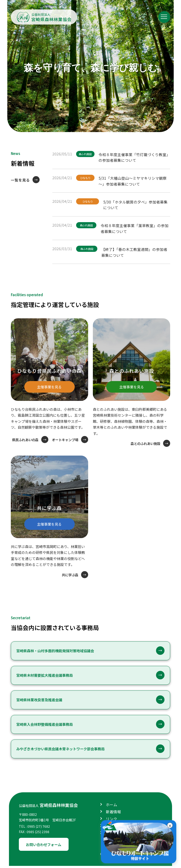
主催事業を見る (49, 385)
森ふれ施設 (86, 154)
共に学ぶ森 (69, 577)
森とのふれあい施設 (144, 443)
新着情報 (113, 814)
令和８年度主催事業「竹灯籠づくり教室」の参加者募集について (135, 157)
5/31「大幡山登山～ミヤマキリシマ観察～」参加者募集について (134, 180)
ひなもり (86, 178)
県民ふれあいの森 (64, 437)
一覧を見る (20, 180)
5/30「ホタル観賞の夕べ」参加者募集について (137, 204)
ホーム (111, 807)
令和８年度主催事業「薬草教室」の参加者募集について (136, 228)
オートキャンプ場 (64, 446)
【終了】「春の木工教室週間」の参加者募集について (136, 251)
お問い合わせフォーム (45, 847)
